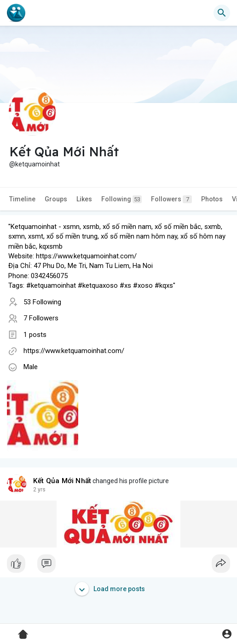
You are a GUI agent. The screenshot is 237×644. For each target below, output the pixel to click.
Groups (56, 199)
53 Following (42, 302)
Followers (171, 199)
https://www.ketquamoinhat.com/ (74, 351)
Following (121, 199)
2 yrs (39, 490)
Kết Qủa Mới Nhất (62, 481)
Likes (84, 199)
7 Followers (41, 318)
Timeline (22, 199)
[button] (222, 13)
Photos (212, 199)
